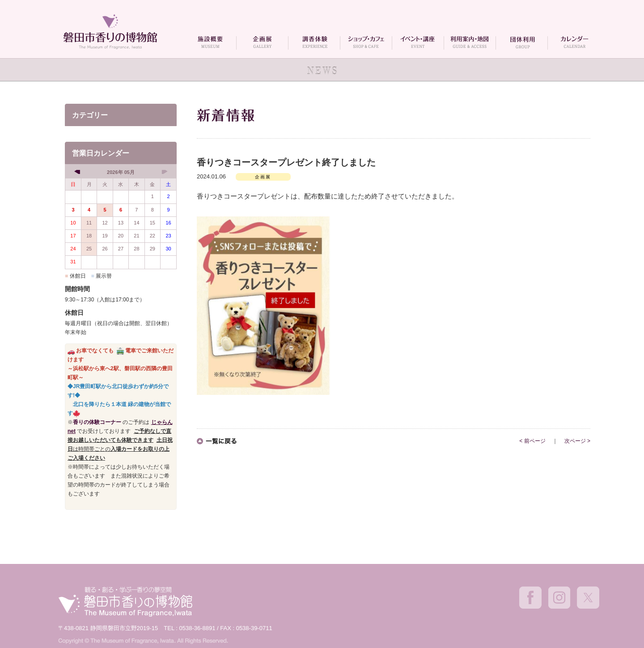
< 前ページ (532, 441)
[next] (163, 172)
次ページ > (577, 441)
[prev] (78, 172)
